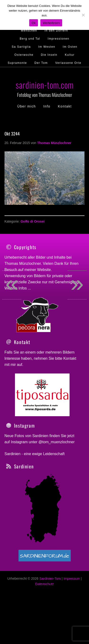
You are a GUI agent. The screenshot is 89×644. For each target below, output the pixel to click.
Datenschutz (45, 600)
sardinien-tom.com (45, 85)
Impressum (72, 594)
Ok (34, 23)
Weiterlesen (51, 23)
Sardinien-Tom (50, 594)
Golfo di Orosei (32, 221)
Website (44, 270)
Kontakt (70, 374)
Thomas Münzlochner (23, 264)
